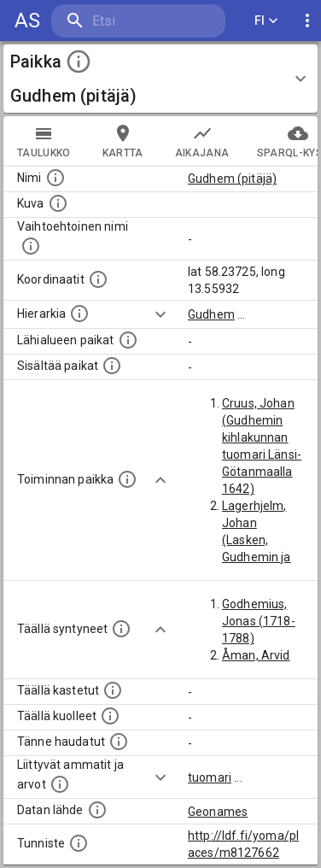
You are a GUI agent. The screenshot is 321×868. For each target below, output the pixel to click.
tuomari (210, 777)
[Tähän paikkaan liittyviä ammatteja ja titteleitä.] (60, 784)
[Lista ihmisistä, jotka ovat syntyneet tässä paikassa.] (121, 629)
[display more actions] (307, 21)
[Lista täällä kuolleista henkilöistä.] (110, 716)
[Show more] (160, 314)
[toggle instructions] (79, 62)
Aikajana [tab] (202, 141)
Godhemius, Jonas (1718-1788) (259, 621)
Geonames (218, 812)
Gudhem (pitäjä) (232, 179)
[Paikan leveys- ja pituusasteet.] (98, 279)
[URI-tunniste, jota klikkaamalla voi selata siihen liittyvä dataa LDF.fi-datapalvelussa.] (79, 843)
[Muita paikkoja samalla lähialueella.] (128, 340)
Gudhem (211, 314)
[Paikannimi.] (55, 178)
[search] (138, 21)
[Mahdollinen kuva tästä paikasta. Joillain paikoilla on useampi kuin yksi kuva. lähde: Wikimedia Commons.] (58, 203)
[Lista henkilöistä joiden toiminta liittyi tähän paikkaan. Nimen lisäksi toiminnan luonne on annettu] (127, 479)
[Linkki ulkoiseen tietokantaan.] (97, 810)
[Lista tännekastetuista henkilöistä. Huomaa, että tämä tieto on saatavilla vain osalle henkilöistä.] (119, 742)
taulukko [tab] (44, 141)
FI (266, 21)
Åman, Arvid (256, 655)
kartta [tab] (123, 141)
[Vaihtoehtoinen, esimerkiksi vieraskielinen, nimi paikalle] (31, 246)
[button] (160, 79)
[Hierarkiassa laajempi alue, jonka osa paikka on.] (79, 314)
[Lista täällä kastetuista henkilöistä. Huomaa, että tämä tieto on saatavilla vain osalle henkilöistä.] (113, 690)
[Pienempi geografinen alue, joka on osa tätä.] (112, 366)
